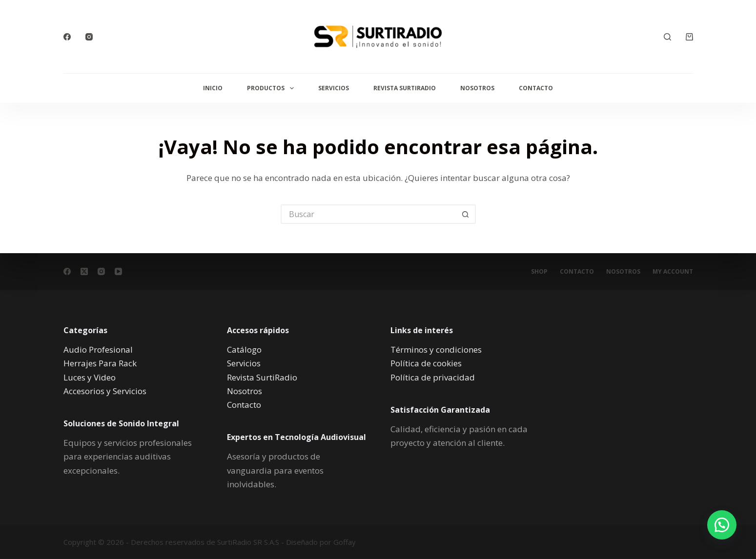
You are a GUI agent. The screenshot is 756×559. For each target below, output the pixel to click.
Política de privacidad (433, 377)
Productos (272, 88)
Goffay (344, 542)
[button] (722, 525)
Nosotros (477, 88)
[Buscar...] (368, 214)
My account (673, 272)
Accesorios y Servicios (105, 390)
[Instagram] (89, 37)
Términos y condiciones (436, 349)
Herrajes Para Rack (100, 363)
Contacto (536, 88)
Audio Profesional (98, 349)
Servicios (334, 88)
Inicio (213, 88)
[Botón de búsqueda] (466, 214)
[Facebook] (67, 37)
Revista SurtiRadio (405, 88)
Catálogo (244, 349)
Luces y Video (90, 377)
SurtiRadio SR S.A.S (248, 542)
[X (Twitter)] (84, 271)
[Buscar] (667, 37)
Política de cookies (426, 363)
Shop (539, 272)
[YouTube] (118, 271)
